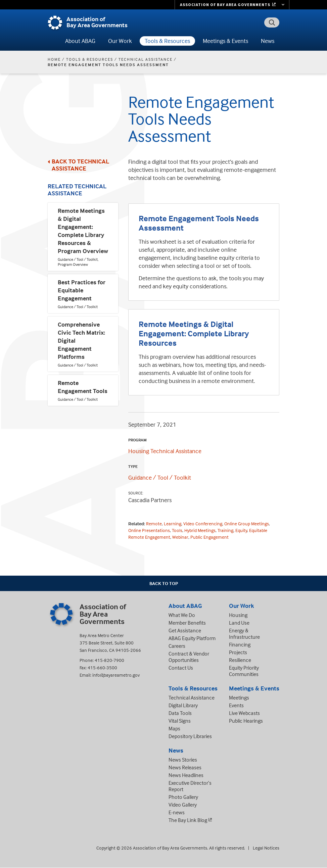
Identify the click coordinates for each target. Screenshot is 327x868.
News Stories (183, 760)
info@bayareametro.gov (116, 675)
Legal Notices (266, 848)
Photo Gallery (183, 797)
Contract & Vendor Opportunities (189, 657)
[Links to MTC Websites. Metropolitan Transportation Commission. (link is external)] (232, 5)
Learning (173, 523)
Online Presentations (149, 530)
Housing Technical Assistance (165, 451)
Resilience (240, 660)
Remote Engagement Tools (83, 387)
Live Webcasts (244, 713)
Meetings (239, 697)
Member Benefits (187, 623)
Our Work (120, 41)
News (268, 41)
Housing (238, 615)
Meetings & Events (225, 41)
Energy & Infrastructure (244, 634)
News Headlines (186, 775)
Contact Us (181, 668)
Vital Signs (180, 721)
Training (225, 530)
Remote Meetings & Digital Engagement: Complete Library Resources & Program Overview (83, 231)
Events (236, 705)
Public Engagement (209, 537)
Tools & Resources (167, 41)
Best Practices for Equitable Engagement (82, 290)
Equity (241, 530)
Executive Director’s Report (190, 786)
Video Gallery (183, 805)
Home (54, 59)
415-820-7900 (109, 660)
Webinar (180, 537)
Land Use (239, 623)
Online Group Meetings (247, 523)
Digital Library (183, 705)
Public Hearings (246, 721)
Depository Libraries (190, 736)
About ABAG (80, 41)
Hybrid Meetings (200, 530)
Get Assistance (185, 630)
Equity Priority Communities (244, 671)
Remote (154, 523)
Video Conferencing (203, 523)
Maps (174, 728)
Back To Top (164, 583)
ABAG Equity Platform (192, 638)
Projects (238, 652)
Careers (177, 646)
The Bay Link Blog (188, 820)
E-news (177, 812)
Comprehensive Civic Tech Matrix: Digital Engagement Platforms (81, 341)
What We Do (182, 615)
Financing (240, 644)
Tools (177, 530)
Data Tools (180, 713)
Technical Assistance (146, 59)
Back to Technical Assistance (80, 165)
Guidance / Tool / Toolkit (160, 477)
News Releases (185, 767)
